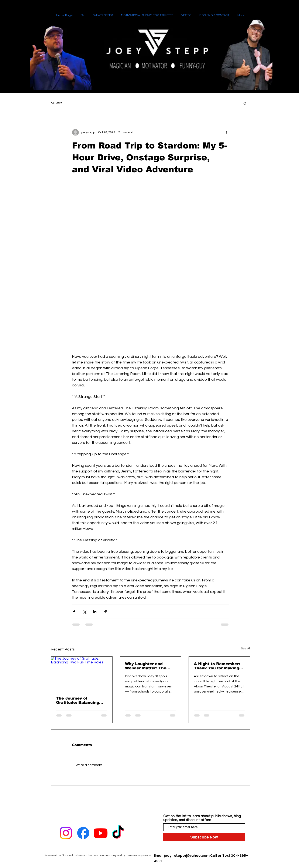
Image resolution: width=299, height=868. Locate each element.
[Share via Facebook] (74, 612)
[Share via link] (105, 612)
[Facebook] (83, 833)
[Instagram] (66, 833)
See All (246, 649)
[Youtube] (101, 833)
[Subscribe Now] (204, 837)
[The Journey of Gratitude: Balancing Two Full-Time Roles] (82, 674)
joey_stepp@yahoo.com (187, 856)
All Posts (56, 103)
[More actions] (227, 132)
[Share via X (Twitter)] (84, 612)
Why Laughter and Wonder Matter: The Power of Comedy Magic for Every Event (150, 666)
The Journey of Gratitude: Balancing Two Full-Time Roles (78, 700)
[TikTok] (118, 833)
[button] (245, 103)
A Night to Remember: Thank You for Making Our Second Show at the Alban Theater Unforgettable (219, 666)
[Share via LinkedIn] (95, 612)
